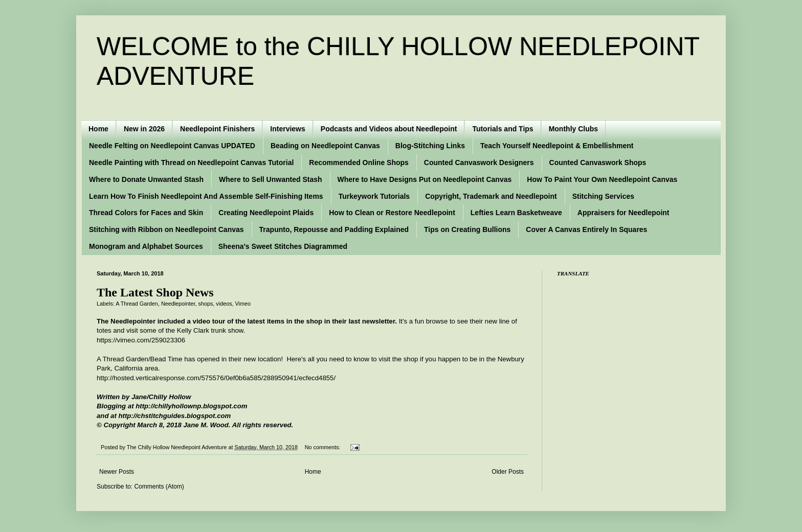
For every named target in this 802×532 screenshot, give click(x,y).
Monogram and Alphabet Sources (146, 246)
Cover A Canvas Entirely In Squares (586, 229)
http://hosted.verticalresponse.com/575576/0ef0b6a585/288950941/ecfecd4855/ (216, 378)
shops (206, 304)
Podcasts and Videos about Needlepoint (389, 129)
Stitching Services (603, 196)
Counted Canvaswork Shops (598, 163)
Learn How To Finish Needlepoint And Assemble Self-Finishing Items (206, 196)
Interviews (287, 129)
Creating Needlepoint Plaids (266, 213)
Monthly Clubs (573, 129)
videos (224, 304)
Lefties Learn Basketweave (516, 213)
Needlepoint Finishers (217, 129)
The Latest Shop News (155, 292)
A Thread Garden (137, 304)
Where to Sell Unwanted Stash (270, 179)
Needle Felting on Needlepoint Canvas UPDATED (172, 146)
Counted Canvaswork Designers (479, 163)
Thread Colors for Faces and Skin (146, 213)
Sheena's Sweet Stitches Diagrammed (283, 246)
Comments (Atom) (159, 487)
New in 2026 (144, 129)
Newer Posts (117, 472)
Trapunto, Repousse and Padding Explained (334, 229)
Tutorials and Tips (503, 129)
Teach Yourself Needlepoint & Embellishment (557, 146)
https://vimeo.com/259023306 (141, 340)
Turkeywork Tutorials (374, 196)
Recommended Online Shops (359, 163)
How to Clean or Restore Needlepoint (392, 213)
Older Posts (508, 472)
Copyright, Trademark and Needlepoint (491, 196)
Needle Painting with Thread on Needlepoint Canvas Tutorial (191, 163)
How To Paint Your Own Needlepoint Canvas (602, 179)
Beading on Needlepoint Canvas (325, 146)
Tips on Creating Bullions (467, 229)
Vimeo (243, 304)
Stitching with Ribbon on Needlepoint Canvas (166, 229)
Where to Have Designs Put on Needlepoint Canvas (425, 179)
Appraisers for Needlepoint (623, 213)
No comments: (324, 447)
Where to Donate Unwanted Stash (146, 179)
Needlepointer (178, 304)
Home (98, 129)
